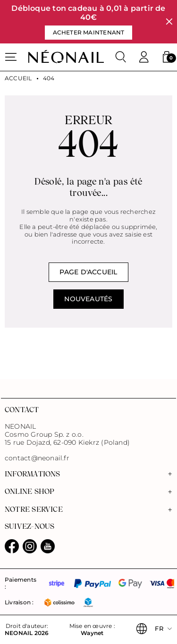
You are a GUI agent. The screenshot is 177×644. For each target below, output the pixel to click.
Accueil (18, 78)
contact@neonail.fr (37, 458)
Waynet (92, 633)
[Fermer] (169, 22)
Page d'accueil (88, 272)
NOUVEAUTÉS (88, 299)
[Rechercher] (121, 57)
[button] (167, 57)
